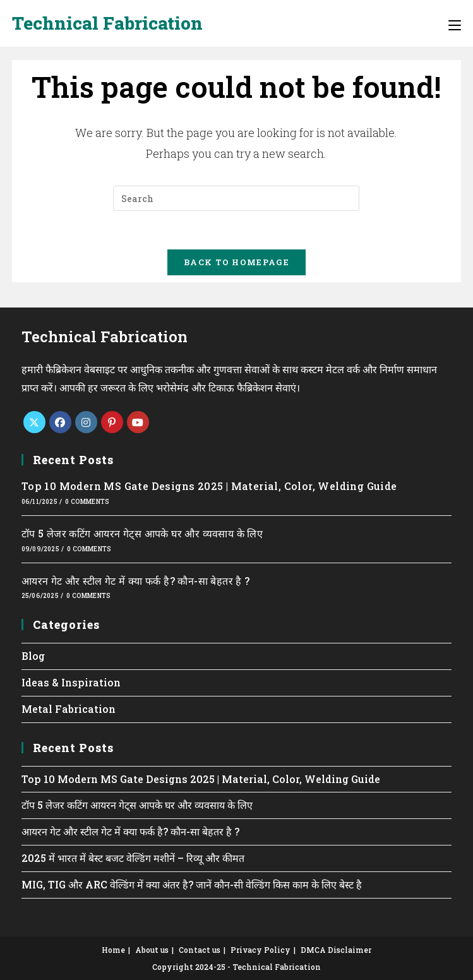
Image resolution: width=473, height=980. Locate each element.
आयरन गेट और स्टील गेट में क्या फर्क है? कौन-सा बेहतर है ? (136, 581)
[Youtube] (138, 422)
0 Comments (87, 502)
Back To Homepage (236, 262)
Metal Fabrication (69, 709)
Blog (33, 656)
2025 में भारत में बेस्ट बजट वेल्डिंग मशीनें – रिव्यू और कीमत (133, 858)
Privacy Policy (260, 950)
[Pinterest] (112, 422)
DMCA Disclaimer (336, 950)
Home (113, 950)
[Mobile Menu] (455, 23)
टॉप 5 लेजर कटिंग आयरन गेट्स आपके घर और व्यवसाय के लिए (142, 533)
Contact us (200, 950)
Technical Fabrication (107, 23)
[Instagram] (86, 422)
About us (152, 950)
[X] (34, 422)
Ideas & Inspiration (71, 682)
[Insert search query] (236, 198)
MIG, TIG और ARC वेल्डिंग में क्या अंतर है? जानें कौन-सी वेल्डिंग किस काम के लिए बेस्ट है (192, 884)
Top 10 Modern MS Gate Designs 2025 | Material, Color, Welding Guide (209, 486)
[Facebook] (60, 422)
